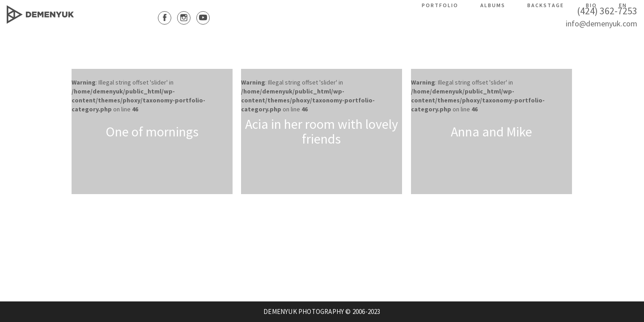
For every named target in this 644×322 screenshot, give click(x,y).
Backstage (546, 5)
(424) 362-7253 (607, 11)
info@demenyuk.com (602, 23)
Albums (493, 5)
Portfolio (440, 5)
